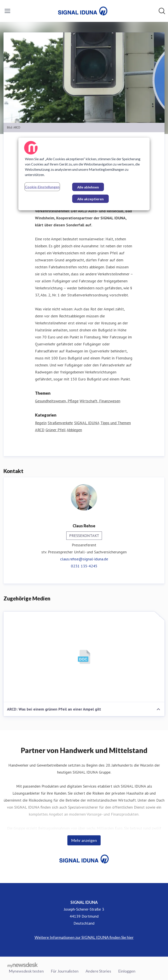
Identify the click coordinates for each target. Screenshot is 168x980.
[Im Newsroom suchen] (162, 11)
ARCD (40, 430)
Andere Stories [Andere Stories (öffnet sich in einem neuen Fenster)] (98, 971)
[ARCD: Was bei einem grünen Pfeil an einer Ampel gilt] (84, 657)
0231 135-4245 (84, 566)
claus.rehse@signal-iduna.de (84, 559)
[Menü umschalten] (7, 11)
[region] (84, 174)
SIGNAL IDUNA (87, 423)
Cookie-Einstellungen (42, 187)
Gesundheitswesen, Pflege (57, 401)
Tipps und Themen (116, 423)
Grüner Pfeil (56, 430)
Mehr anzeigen (84, 840)
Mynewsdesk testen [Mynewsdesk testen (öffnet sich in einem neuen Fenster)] (26, 971)
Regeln (41, 423)
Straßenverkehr (60, 423)
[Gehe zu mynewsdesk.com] (23, 965)
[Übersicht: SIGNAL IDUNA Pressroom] (83, 11)
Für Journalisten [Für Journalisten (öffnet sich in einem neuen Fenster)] (65, 971)
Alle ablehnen (88, 187)
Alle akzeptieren (90, 199)
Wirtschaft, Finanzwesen (100, 401)
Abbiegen (74, 430)
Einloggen (127, 971)
